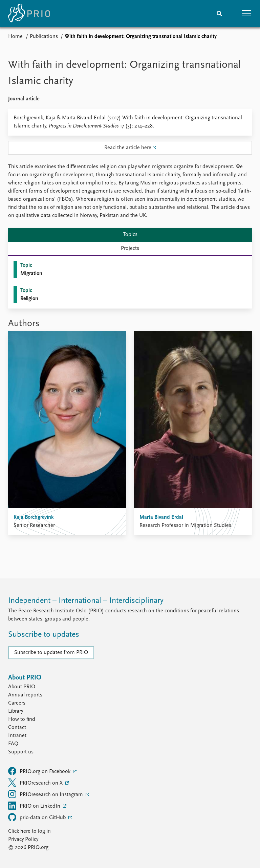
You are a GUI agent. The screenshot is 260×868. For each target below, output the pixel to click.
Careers (17, 703)
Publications (44, 37)
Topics (130, 235)
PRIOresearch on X (36, 783)
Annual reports (25, 695)
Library (16, 711)
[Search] (219, 14)
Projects (130, 249)
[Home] (29, 14)
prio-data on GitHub (38, 817)
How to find (22, 719)
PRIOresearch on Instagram (46, 794)
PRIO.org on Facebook (40, 771)
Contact (17, 728)
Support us (21, 752)
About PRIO (22, 687)
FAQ (13, 744)
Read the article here (128, 148)
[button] (246, 14)
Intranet (17, 736)
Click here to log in (29, 831)
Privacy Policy (23, 840)
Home (15, 37)
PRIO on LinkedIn (35, 806)
